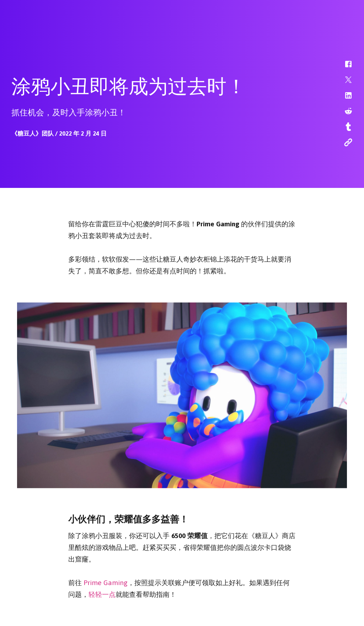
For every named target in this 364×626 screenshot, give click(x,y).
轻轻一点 (102, 593)
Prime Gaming (106, 582)
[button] (344, 68)
